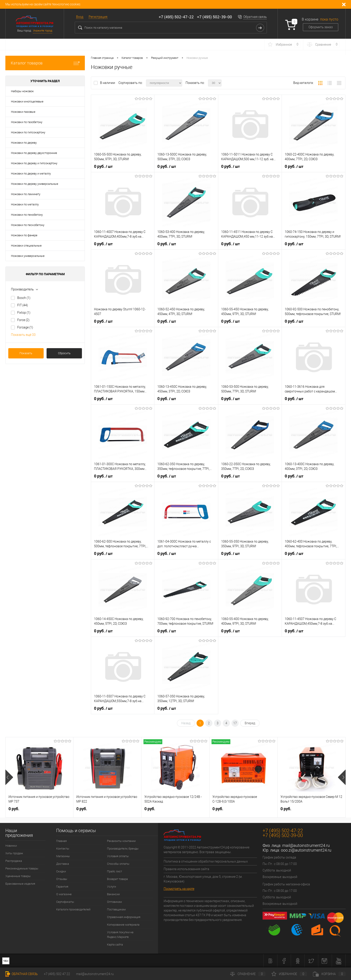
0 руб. (103, 166)
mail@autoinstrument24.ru (306, 845)
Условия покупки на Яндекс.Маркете (120, 935)
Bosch (24, 298)
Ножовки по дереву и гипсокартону (34, 163)
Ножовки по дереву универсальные (35, 184)
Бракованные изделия (20, 884)
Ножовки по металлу (25, 204)
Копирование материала (123, 925)
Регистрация (98, 17)
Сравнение (248, 974)
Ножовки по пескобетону (28, 225)
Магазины (63, 856)
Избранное (289, 974)
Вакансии (113, 894)
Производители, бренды (123, 849)
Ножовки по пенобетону (27, 215)
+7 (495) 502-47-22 (176, 17)
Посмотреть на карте (179, 889)
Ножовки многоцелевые (27, 101)
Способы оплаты (118, 864)
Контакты (63, 849)
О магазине (64, 894)
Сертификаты (65, 902)
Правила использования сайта (186, 869)
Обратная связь (255, 17)
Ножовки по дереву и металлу (31, 174)
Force (23, 320)
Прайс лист (115, 871)
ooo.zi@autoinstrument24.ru (306, 850)
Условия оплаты (118, 856)
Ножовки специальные (26, 246)
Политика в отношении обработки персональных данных (206, 861)
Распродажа (14, 861)
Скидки (61, 871)
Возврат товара (117, 879)
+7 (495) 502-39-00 (214, 17)
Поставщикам (116, 909)
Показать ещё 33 (23, 335)
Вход (80, 17)
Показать (26, 353)
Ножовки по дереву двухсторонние (34, 153)
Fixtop (24, 313)
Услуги (111, 887)
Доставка (63, 864)
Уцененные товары (18, 876)
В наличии (108, 83)
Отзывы (62, 879)
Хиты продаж (14, 853)
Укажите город (43, 31)
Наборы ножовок (22, 91)
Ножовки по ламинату (26, 194)
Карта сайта (115, 945)
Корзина (329, 974)
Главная (61, 841)
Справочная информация (124, 917)
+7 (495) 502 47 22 (57, 974)
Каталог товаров (45, 63)
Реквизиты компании (121, 841)
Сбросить (64, 353)
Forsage (25, 327)
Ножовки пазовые (23, 112)
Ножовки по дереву (24, 143)
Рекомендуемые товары (22, 868)
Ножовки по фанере (24, 235)
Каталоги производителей (73, 909)
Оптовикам (115, 902)
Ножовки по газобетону (27, 122)
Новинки (11, 846)
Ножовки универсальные (28, 256)
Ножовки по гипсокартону (28, 132)
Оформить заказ (321, 27)
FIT (23, 305)
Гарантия (62, 887)
